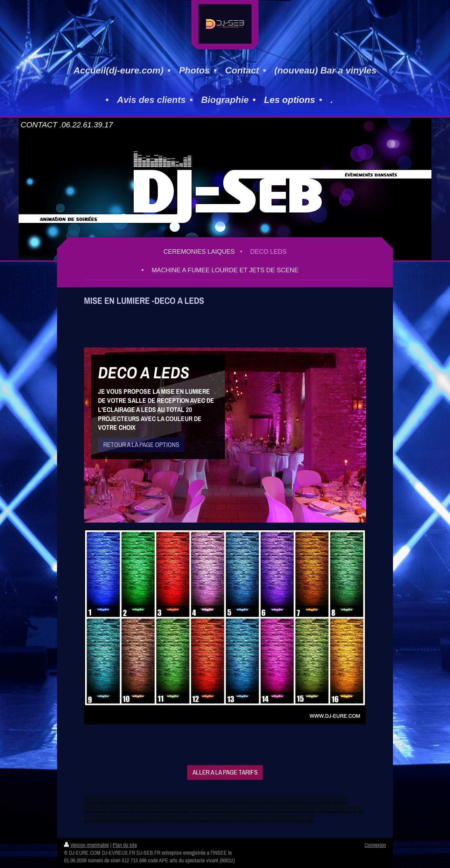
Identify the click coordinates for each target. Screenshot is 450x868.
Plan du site (125, 845)
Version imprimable (86, 845)
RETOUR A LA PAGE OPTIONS (141, 444)
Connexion (375, 845)
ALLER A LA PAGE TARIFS (225, 772)
